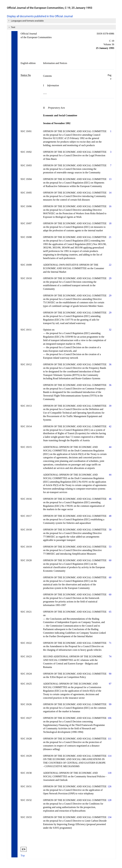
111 (110, 739)
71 (110, 643)
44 (110, 447)
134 (110, 817)
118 (109, 773)
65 (110, 612)
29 (110, 278)
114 (109, 756)
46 (110, 499)
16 (110, 206)
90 (110, 674)
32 (110, 330)
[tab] (61, 21)
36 (110, 364)
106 (110, 718)
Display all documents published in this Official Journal (40, 16)
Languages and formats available (26, 21)
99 (110, 704)
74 (110, 656)
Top (23, 855)
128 (110, 800)
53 (110, 547)
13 (110, 179)
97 (110, 684)
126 (110, 786)
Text (11, 27)
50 (110, 530)
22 (110, 265)
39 (110, 406)
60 (110, 560)
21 (110, 237)
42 (110, 426)
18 (110, 223)
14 (110, 193)
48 (110, 516)
